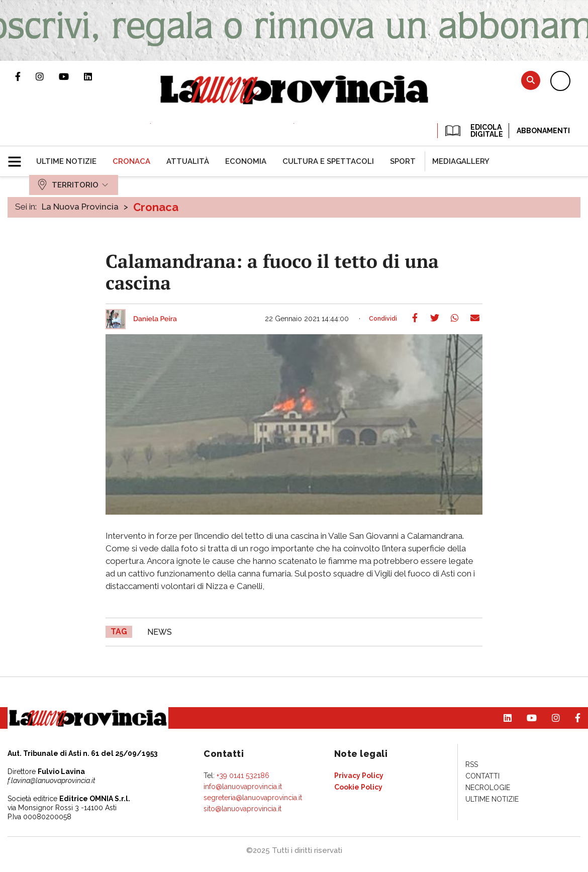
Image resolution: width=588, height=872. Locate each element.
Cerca (531, 80)
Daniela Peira (155, 319)
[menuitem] (66, 161)
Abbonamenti (543, 131)
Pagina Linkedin (95, 76)
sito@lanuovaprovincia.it (242, 809)
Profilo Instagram (47, 76)
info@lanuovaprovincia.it (243, 787)
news (160, 632)
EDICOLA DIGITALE (473, 131)
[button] (18, 157)
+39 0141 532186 (243, 776)
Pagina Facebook (25, 76)
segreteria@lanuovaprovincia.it (253, 798)
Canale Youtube (71, 76)
